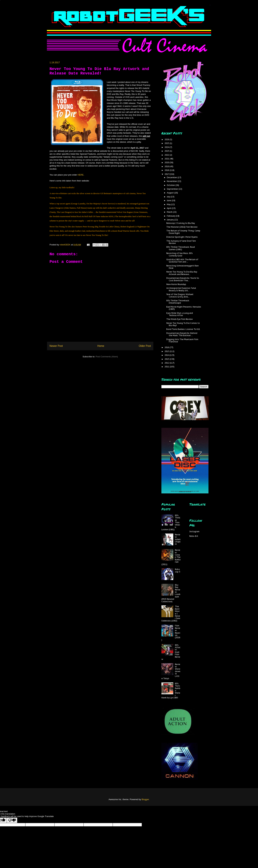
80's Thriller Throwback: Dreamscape (178, 302)
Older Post (145, 346)
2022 (167, 155)
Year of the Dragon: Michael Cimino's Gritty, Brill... (180, 295)
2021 (167, 159)
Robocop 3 (178, 570)
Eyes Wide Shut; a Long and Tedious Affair (180, 314)
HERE (81, 175)
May (169, 204)
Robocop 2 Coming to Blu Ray (181, 223)
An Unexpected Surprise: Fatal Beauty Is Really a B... (181, 289)
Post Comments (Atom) (107, 357)
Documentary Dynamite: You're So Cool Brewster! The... (183, 279)
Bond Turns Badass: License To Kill (183, 329)
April (169, 208)
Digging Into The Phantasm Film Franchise (182, 340)
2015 (167, 351)
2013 (167, 359)
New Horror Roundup (176, 284)
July (169, 197)
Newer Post (56, 346)
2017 (167, 174)
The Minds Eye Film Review (180, 319)
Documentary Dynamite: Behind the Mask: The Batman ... (182, 334)
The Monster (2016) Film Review (182, 227)
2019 (167, 166)
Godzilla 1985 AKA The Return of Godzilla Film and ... (182, 261)
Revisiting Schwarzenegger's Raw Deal (182, 267)
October (171, 185)
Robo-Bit (194, 536)
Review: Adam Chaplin (178, 539)
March (170, 212)
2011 (167, 367)
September (173, 189)
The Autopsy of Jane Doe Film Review (181, 242)
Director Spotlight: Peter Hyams (182, 237)
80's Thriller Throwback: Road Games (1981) (181, 248)
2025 (167, 143)
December (172, 177)
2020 (167, 162)
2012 (167, 363)
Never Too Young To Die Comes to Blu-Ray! (183, 324)
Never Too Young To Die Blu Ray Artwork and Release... (182, 273)
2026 (167, 139)
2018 (167, 170)
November (172, 181)
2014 (167, 355)
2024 (167, 147)
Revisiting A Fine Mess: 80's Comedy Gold (180, 254)
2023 (167, 151)
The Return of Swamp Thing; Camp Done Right (183, 232)
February (171, 216)
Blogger (145, 799)
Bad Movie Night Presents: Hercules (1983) (184, 308)
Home (101, 346)
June (169, 200)
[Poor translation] (12, 820)
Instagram (194, 531)
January (171, 220)
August (171, 193)
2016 (167, 347)
